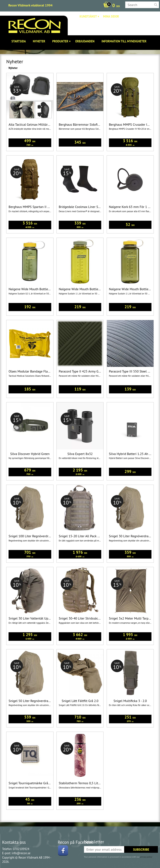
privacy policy (146, 857)
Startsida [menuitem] (19, 41)
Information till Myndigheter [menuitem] (124, 41)
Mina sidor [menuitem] (111, 16)
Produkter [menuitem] (60, 41)
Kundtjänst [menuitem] (88, 16)
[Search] (156, 5)
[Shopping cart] (111, 6)
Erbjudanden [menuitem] (85, 41)
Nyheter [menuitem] (39, 41)
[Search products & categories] (142, 5)
